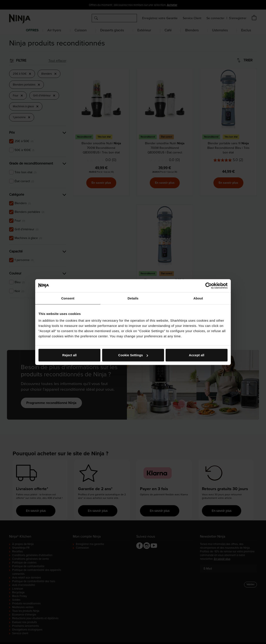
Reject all (70, 355)
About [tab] (198, 298)
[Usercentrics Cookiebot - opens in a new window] (209, 286)
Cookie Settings (133, 355)
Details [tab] (133, 298)
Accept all (197, 355)
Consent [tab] (68, 298)
